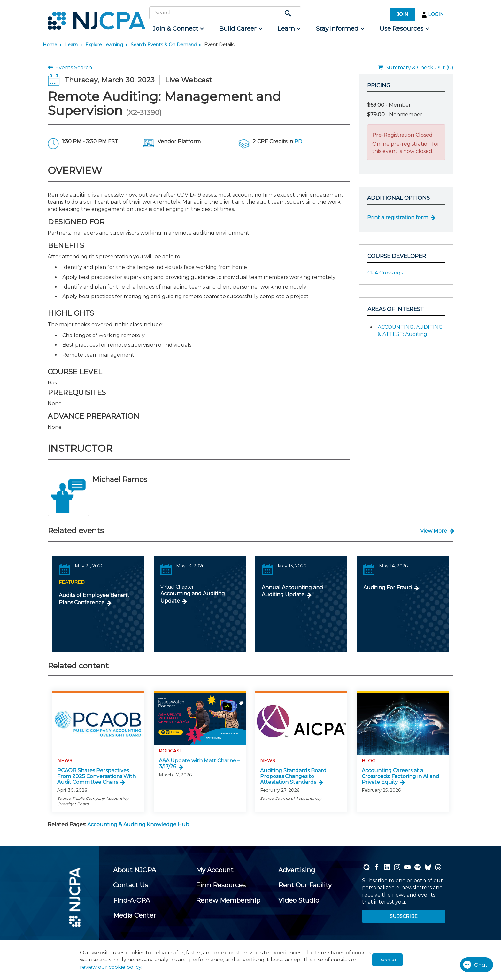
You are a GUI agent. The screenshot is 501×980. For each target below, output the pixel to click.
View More (434, 531)
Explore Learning (104, 45)
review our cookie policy (111, 967)
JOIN (403, 14)
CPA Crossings (385, 273)
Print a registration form (398, 217)
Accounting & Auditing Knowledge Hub (138, 825)
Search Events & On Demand (164, 45)
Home (50, 45)
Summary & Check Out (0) (416, 68)
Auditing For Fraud (388, 587)
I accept (387, 960)
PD (298, 141)
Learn (71, 45)
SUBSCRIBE (404, 916)
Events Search (70, 68)
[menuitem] (178, 29)
